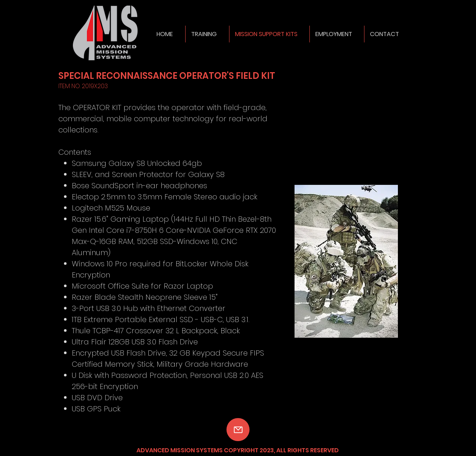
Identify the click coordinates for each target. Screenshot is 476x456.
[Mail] (238, 430)
